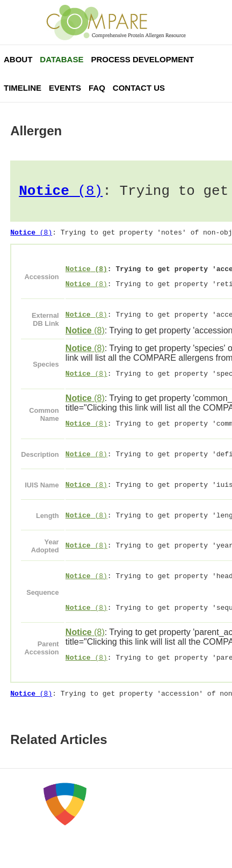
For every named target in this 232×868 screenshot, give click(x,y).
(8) (61, 193)
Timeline (23, 88)
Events (65, 88)
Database (61, 59)
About (18, 59)
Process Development (142, 59)
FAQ (97, 88)
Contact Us (139, 88)
